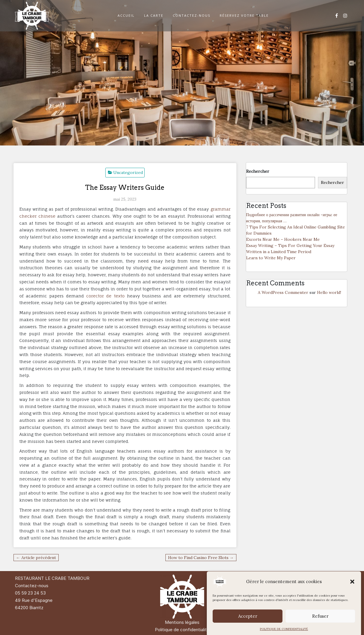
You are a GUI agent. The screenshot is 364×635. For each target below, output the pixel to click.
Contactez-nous (32, 586)
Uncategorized (128, 172)
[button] (352, 591)
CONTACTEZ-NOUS (192, 15)
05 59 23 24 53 (30, 593)
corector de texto (105, 296)
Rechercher (258, 171)
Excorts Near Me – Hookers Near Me (283, 239)
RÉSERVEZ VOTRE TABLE (244, 15)
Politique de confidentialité (182, 630)
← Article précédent (36, 558)
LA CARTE (154, 15)
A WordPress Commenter (283, 292)
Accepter (248, 625)
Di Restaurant (318, 578)
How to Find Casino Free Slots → (201, 558)
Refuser (320, 625)
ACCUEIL (126, 15)
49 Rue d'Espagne (34, 600)
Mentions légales (182, 622)
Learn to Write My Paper (271, 258)
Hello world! (329, 292)
